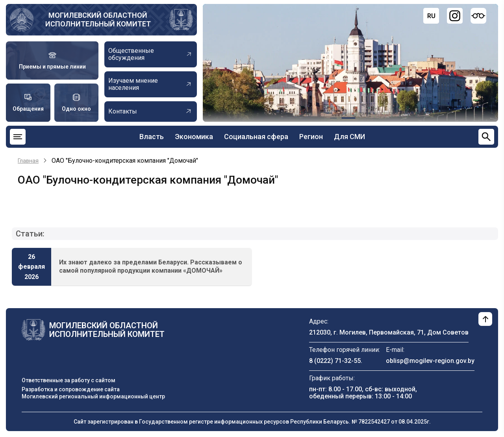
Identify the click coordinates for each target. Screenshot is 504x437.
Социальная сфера (256, 137)
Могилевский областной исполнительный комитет (98, 20)
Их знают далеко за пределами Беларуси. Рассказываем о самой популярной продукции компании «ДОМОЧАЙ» (151, 266)
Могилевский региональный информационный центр (93, 396)
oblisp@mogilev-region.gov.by (430, 361)
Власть (152, 137)
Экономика (194, 137)
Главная (28, 161)
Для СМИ (349, 137)
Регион (311, 137)
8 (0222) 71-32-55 (335, 361)
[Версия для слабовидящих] (478, 16)
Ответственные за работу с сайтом (69, 380)
